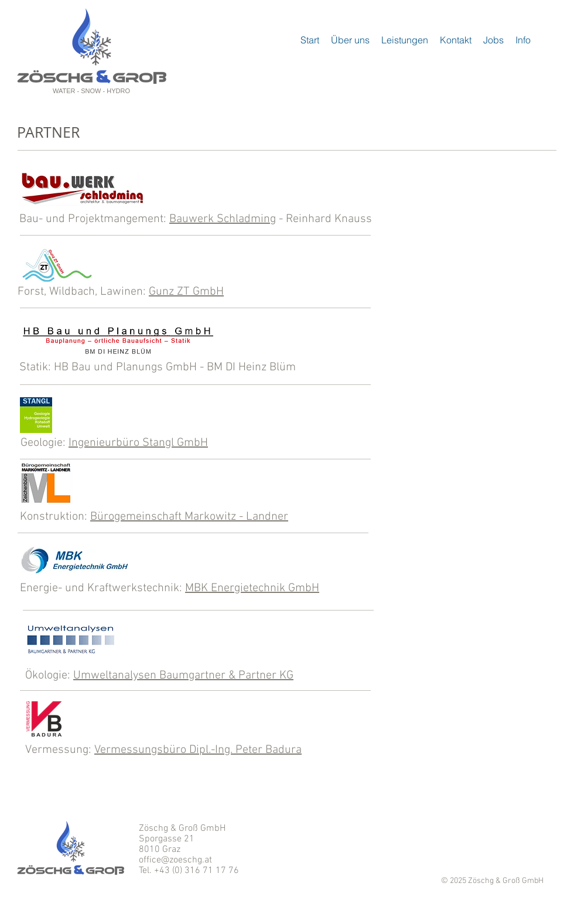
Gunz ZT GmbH (186, 292)
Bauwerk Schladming (223, 219)
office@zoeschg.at (175, 860)
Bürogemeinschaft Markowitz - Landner (189, 517)
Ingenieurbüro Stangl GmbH (138, 443)
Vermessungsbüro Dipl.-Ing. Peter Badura (198, 750)
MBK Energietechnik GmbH (252, 588)
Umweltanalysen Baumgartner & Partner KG (183, 676)
